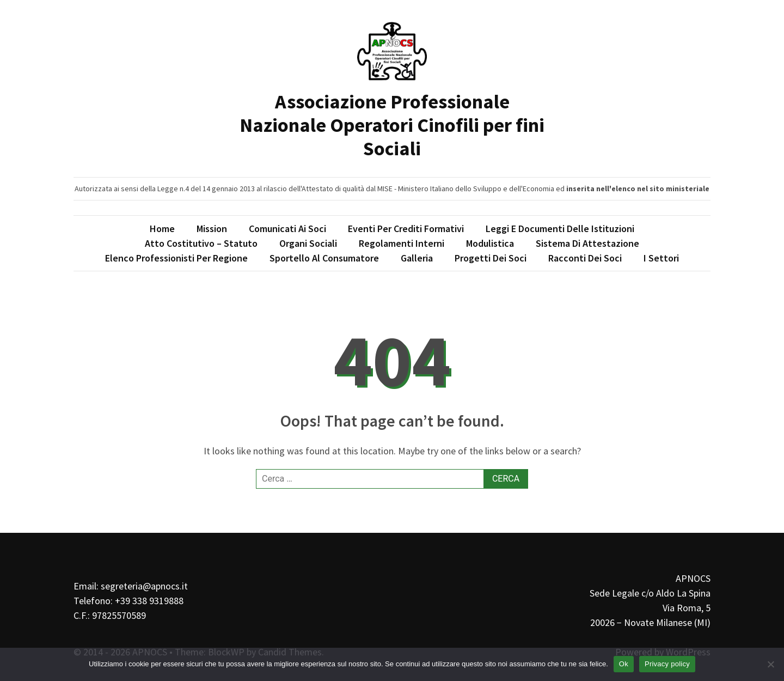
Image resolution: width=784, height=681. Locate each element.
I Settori (661, 258)
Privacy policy (667, 664)
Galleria (417, 258)
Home (162, 229)
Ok (624, 664)
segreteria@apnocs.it (144, 586)
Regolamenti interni (402, 243)
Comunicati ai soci (287, 229)
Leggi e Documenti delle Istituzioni (560, 229)
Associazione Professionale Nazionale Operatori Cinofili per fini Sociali (392, 125)
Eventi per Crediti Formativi (406, 229)
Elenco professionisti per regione (176, 258)
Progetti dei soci (491, 258)
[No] (770, 664)
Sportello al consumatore (324, 258)
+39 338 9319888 (149, 601)
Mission (212, 229)
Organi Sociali (308, 243)
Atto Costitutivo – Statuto (201, 243)
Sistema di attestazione (587, 243)
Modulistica (490, 243)
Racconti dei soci (585, 258)
